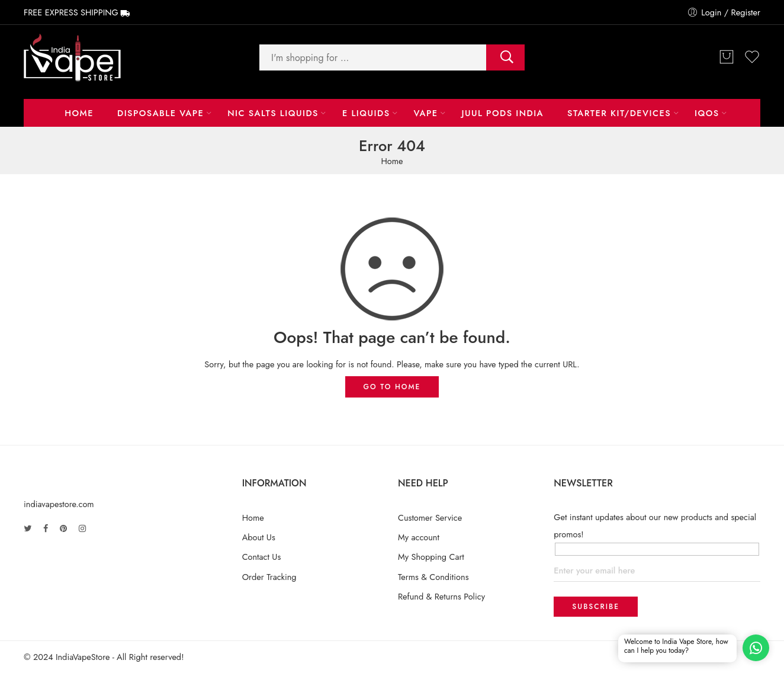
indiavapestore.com (59, 504)
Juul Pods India (503, 113)
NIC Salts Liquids (273, 113)
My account (419, 537)
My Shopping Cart (431, 557)
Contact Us (262, 557)
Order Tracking (269, 577)
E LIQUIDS (366, 113)
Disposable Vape (160, 113)
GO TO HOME (392, 387)
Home (79, 113)
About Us (259, 537)
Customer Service (430, 517)
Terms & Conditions (433, 577)
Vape (425, 113)
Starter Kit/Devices (619, 113)
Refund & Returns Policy (441, 596)
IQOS (707, 113)
